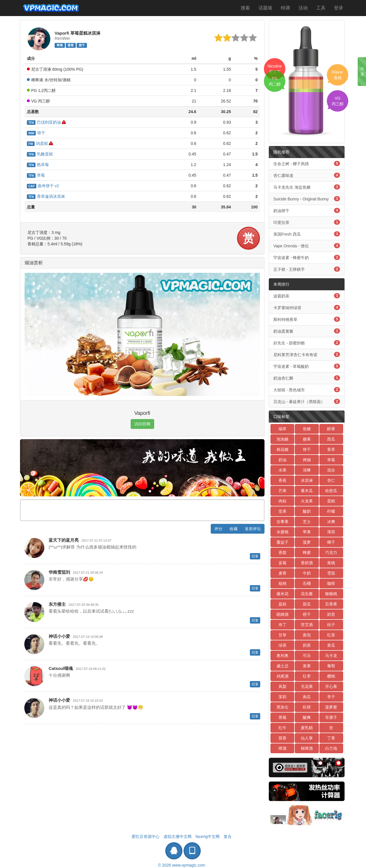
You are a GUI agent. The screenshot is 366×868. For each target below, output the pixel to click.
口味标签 (281, 417)
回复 (255, 556)
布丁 (283, 625)
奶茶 (307, 645)
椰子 (331, 542)
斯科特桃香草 (307, 319)
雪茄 (331, 573)
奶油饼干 (307, 210)
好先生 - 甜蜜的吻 (307, 343)
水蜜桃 (283, 532)
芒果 (283, 491)
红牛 (283, 728)
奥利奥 (283, 656)
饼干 (82, 45)
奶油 (283, 460)
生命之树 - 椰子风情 (307, 163)
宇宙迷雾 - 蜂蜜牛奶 (307, 257)
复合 (228, 837)
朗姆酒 (283, 614)
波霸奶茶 (307, 296)
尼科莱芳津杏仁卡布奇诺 (307, 354)
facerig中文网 (208, 837)
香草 (71, 45)
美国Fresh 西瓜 (307, 234)
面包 (307, 635)
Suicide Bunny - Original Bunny (307, 199)
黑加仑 (283, 707)
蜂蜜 (307, 553)
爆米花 (283, 594)
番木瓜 (307, 491)
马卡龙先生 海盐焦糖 (307, 187)
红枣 (307, 676)
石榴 (307, 583)
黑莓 (283, 717)
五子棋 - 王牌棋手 (307, 269)
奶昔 (331, 614)
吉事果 (283, 522)
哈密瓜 (331, 491)
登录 (339, 8)
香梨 (283, 553)
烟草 (283, 429)
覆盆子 (283, 542)
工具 (321, 8)
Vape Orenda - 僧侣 (307, 246)
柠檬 (331, 511)
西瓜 (331, 439)
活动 (303, 8)
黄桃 (331, 563)
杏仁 (331, 480)
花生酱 (307, 594)
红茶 (331, 635)
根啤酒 (307, 748)
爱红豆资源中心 (146, 837)
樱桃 (331, 676)
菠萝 (307, 542)
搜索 (245, 8)
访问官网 (142, 424)
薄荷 (331, 532)
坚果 (283, 511)
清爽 (307, 470)
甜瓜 (307, 604)
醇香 (331, 429)
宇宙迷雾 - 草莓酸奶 (307, 366)
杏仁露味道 (307, 175)
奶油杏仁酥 (307, 378)
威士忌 (283, 666)
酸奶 (307, 511)
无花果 (307, 686)
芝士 (307, 522)
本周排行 (281, 284)
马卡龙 (331, 656)
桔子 (331, 625)
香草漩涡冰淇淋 (46, 196)
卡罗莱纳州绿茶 (307, 307)
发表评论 (253, 529)
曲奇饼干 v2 (43, 186)
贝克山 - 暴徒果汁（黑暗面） (307, 401)
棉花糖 (283, 449)
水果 (283, 470)
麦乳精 (307, 728)
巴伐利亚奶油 (44, 122)
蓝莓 (283, 563)
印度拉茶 (307, 222)
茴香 (283, 738)
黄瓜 (331, 645)
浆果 (307, 666)
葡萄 (331, 666)
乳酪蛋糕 (40, 154)
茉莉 (283, 697)
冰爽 (331, 522)
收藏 (234, 529)
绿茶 (283, 645)
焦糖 (307, 429)
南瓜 (307, 697)
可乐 (307, 656)
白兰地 (331, 748)
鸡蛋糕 (37, 143)
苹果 (60, 45)
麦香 (283, 573)
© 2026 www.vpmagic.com (181, 865)
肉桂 (283, 501)
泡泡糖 (283, 439)
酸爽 (307, 717)
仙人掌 (307, 738)
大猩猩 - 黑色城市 (307, 390)
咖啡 (331, 583)
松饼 (307, 707)
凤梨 (283, 686)
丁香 (331, 738)
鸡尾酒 (283, 676)
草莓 (36, 175)
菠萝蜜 (331, 707)
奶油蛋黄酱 (307, 331)
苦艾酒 (307, 625)
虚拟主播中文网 (178, 837)
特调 (285, 8)
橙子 (307, 614)
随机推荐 (281, 152)
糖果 (307, 439)
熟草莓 (38, 165)
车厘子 (331, 717)
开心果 (331, 686)
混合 (331, 470)
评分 (218, 529)
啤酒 (283, 748)
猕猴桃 (331, 594)
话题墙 (265, 8)
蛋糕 (331, 501)
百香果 (331, 604)
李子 (331, 697)
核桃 (283, 583)
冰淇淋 (307, 480)
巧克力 (331, 553)
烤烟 (307, 460)
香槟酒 (307, 563)
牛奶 (307, 573)
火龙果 (307, 501)
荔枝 (283, 604)
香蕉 (283, 480)
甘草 (283, 635)
